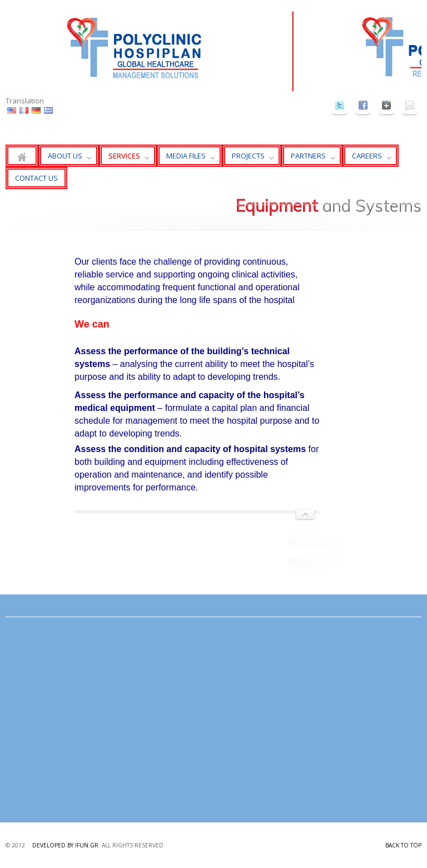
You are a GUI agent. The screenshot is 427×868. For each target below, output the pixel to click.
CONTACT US (36, 178)
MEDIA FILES (186, 159)
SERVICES (124, 159)
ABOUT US (65, 159)
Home (22, 156)
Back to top (403, 845)
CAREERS (367, 159)
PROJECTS (248, 159)
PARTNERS (308, 159)
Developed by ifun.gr (65, 845)
